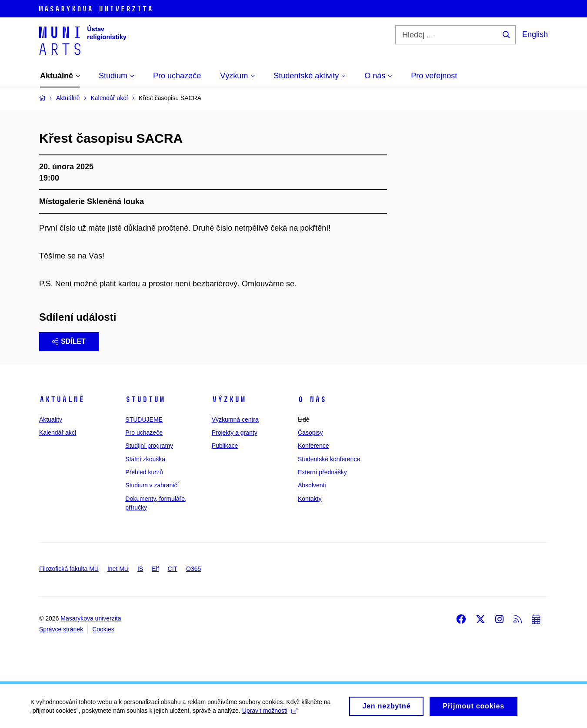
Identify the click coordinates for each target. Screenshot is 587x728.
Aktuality (51, 419)
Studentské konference (329, 459)
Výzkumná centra (235, 419)
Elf (155, 569)
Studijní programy (149, 446)
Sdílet (69, 341)
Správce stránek (61, 629)
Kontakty (310, 499)
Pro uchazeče (144, 433)
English (535, 34)
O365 (193, 569)
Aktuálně (62, 399)
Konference (314, 446)
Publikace (225, 446)
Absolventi (312, 485)
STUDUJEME (144, 419)
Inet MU (118, 569)
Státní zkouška (145, 459)
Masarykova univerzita (91, 618)
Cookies (103, 629)
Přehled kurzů (144, 472)
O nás (312, 399)
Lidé (304, 419)
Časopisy (310, 433)
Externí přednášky (322, 472)
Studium (145, 399)
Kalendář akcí (58, 433)
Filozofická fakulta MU (69, 569)
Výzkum (229, 399)
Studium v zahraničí (152, 485)
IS (140, 569)
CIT (173, 569)
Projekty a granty (235, 433)
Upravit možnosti (270, 713)
